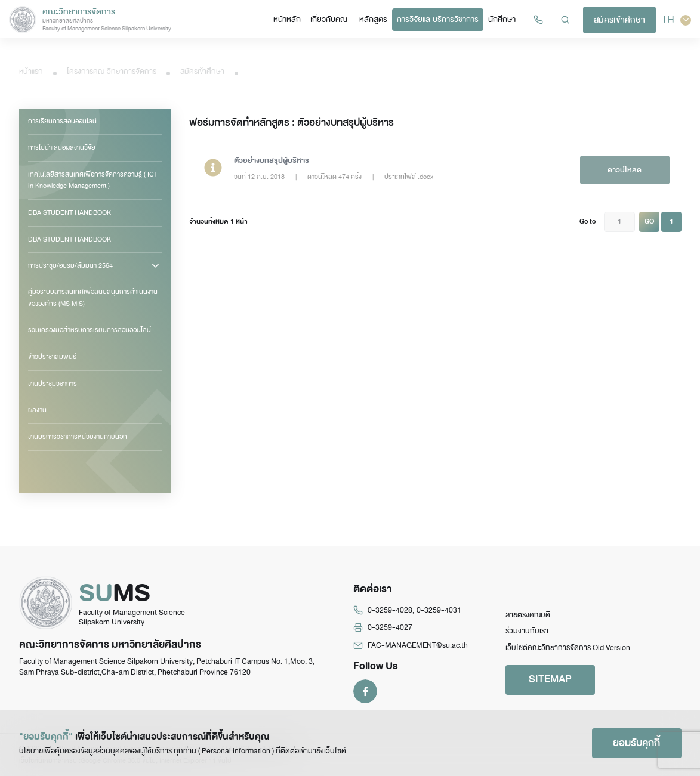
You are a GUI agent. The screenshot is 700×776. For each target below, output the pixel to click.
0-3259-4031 (439, 610)
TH (676, 20)
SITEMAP (550, 679)
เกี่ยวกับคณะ (330, 19)
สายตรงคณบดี (528, 615)
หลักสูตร (373, 19)
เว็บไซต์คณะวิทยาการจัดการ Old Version (568, 648)
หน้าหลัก (287, 19)
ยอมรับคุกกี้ (636, 743)
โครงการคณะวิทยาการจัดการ (112, 72)
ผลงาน (37, 410)
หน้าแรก (31, 72)
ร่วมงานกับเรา (527, 631)
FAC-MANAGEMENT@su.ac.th (418, 645)
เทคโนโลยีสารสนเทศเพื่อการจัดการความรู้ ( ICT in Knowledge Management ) (93, 180)
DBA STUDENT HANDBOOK (70, 212)
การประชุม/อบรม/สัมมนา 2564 (70, 265)
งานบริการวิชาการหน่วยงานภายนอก (78, 437)
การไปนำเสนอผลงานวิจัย (62, 147)
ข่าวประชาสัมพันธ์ (52, 357)
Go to (588, 222)
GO (649, 222)
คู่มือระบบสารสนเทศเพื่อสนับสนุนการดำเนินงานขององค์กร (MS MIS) (93, 297)
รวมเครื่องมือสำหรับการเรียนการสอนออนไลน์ (90, 330)
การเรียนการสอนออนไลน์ (62, 121)
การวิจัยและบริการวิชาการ (438, 19)
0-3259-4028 (390, 610)
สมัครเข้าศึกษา (619, 20)
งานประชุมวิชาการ (53, 384)
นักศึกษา (502, 19)
